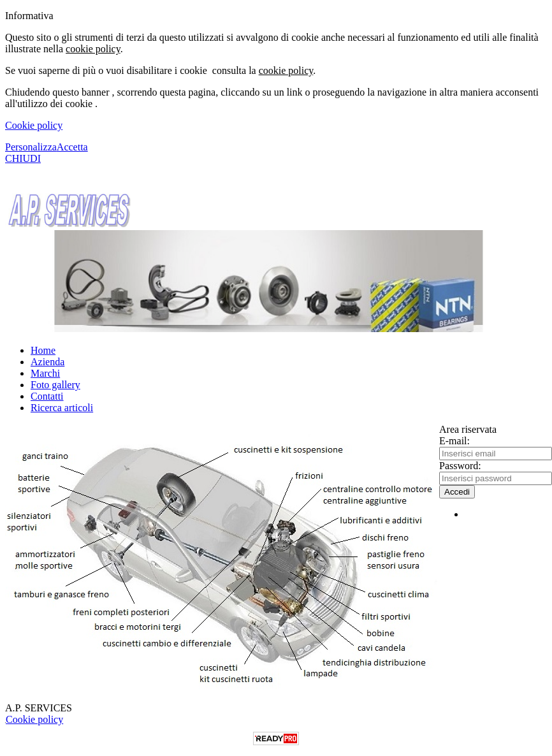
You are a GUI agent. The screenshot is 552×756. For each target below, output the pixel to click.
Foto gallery (55, 385)
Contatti (47, 396)
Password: (460, 466)
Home (43, 350)
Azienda (47, 362)
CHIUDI (23, 158)
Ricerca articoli (62, 408)
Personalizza (31, 147)
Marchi (45, 373)
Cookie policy (34, 125)
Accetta (72, 147)
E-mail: (454, 441)
